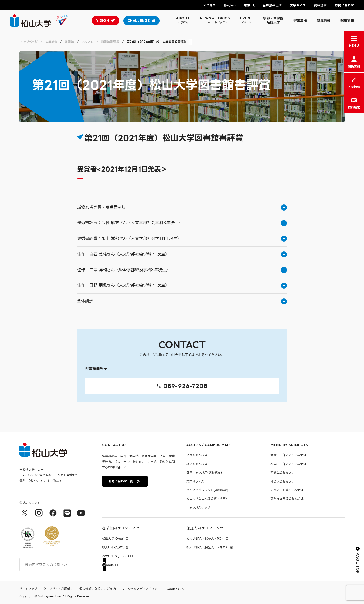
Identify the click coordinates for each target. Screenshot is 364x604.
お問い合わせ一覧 (124, 481)
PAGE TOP (358, 560)
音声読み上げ (272, 5)
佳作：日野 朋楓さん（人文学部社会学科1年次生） (182, 285)
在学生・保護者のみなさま (289, 464)
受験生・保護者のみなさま (289, 455)
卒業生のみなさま (283, 473)
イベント (87, 42)
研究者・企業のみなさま (287, 490)
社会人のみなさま (283, 481)
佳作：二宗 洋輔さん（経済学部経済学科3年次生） (182, 270)
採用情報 (347, 20)
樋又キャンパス (197, 464)
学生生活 (300, 20)
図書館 (69, 42)
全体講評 (182, 301)
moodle (108, 565)
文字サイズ (298, 5)
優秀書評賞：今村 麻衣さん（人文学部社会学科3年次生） (182, 223)
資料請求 (320, 5)
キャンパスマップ (198, 507)
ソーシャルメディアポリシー (141, 589)
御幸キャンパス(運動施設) (204, 473)
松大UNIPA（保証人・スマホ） (208, 547)
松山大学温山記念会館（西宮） (208, 499)
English (230, 5)
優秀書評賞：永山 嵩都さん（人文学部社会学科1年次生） (182, 238)
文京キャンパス (197, 455)
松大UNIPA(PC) (113, 547)
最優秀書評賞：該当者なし (182, 207)
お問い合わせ (344, 5)
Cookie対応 (175, 589)
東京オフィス (195, 481)
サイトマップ (28, 589)
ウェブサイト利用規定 (58, 589)
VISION (103, 20)
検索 (247, 5)
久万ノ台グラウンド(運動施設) (207, 490)
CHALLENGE (139, 20)
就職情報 (324, 20)
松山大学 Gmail (113, 539)
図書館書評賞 (110, 42)
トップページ (29, 42)
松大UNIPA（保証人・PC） (205, 539)
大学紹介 (51, 42)
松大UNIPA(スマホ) (116, 556)
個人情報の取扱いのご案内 (98, 589)
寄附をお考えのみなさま (287, 499)
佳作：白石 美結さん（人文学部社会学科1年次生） (182, 254)
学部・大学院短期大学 (273, 20)
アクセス (209, 5)
